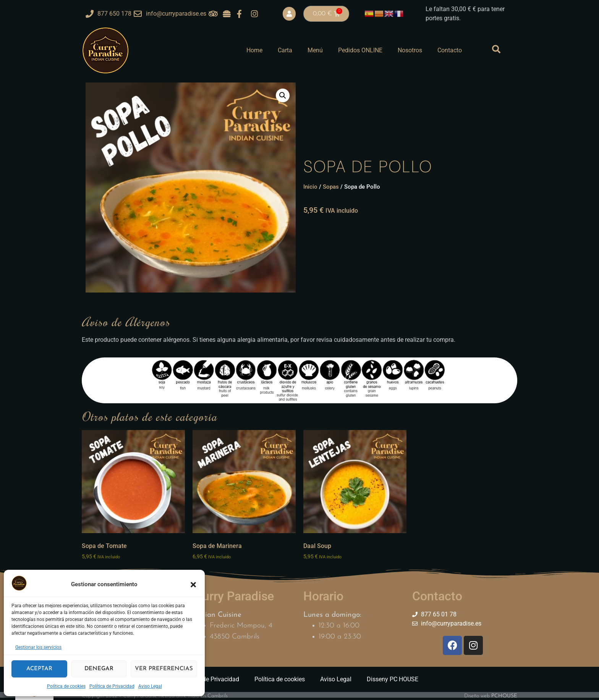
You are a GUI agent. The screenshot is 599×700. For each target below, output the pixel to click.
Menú (315, 50)
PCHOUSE (504, 696)
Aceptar (39, 669)
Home (254, 50)
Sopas (331, 187)
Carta (285, 50)
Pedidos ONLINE (360, 50)
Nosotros (410, 50)
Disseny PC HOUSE (393, 679)
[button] (193, 585)
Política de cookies (66, 686)
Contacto (450, 50)
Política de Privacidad (112, 686)
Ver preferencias (164, 669)
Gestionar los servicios (38, 647)
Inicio (310, 187)
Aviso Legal (150, 686)
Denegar (99, 669)
